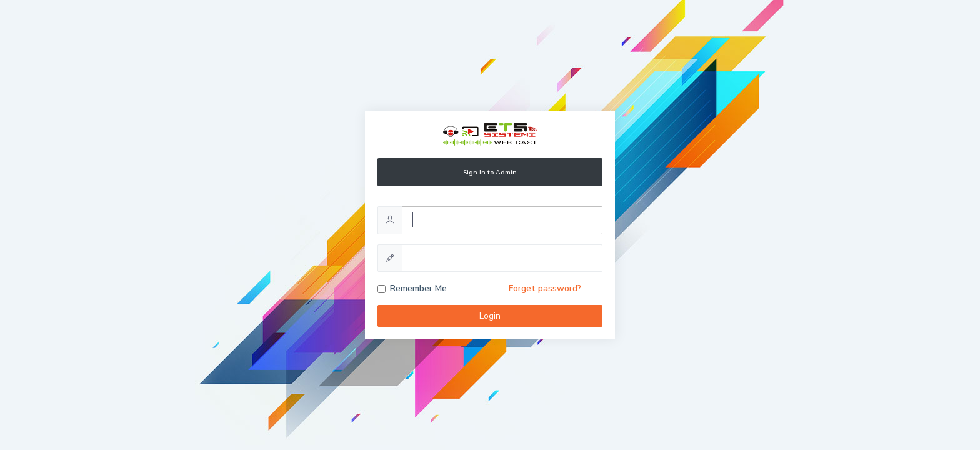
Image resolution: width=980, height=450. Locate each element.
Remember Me (418, 288)
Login (490, 316)
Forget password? (545, 288)
